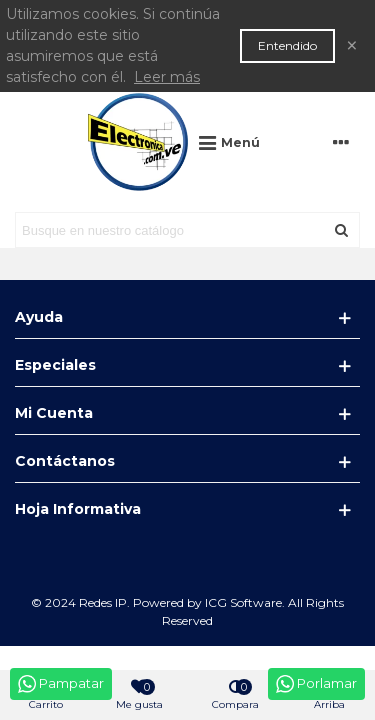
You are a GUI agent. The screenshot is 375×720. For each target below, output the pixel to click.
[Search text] (171, 230)
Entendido (287, 45)
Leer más (167, 77)
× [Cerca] (352, 45)
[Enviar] (342, 230)
